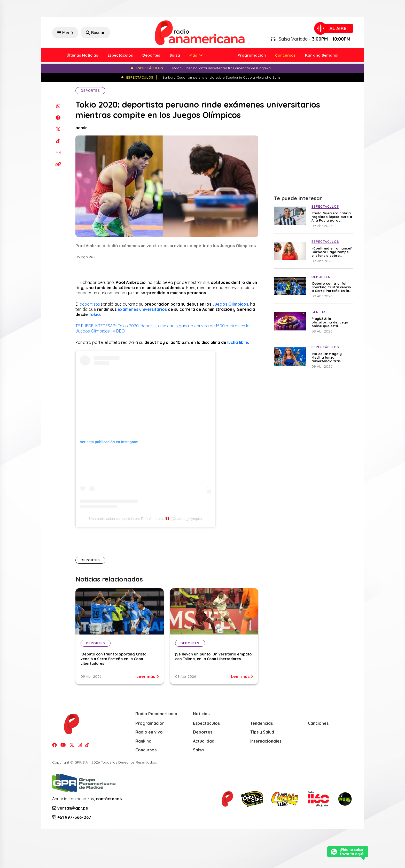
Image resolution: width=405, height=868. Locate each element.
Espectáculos (120, 55)
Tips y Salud (262, 732)
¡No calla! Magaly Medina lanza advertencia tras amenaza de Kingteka (330, 357)
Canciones (318, 723)
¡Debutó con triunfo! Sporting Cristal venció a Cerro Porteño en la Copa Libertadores (114, 659)
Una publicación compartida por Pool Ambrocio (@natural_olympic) (145, 519)
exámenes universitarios (142, 309)
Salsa (175, 55)
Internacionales (266, 741)
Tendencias (262, 723)
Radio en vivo (149, 732)
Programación (252, 55)
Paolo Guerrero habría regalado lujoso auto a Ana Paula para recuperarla (332, 217)
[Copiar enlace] (58, 164)
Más (194, 55)
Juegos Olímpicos (230, 304)
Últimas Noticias (82, 55)
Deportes (151, 55)
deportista (90, 304)
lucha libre (238, 342)
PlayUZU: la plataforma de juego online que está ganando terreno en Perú (330, 322)
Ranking (143, 741)
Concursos (285, 55)
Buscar (95, 33)
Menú (65, 33)
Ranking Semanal (322, 55)
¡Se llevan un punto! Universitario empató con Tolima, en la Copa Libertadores (213, 656)
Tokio (94, 314)
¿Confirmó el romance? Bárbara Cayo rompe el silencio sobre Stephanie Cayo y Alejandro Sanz (332, 252)
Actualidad (204, 741)
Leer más (147, 676)
